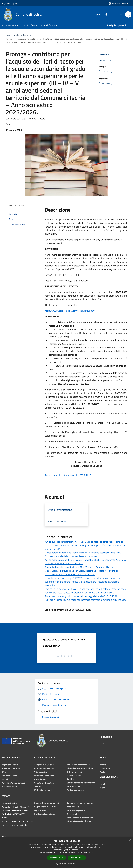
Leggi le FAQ (40, 810)
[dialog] (66, 853)
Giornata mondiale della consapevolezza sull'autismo (71, 556)
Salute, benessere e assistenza (81, 783)
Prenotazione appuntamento (47, 803)
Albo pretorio (73, 807)
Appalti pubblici (41, 779)
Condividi (105, 55)
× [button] (130, 840)
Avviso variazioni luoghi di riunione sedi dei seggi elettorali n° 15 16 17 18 (81, 596)
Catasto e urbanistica (44, 783)
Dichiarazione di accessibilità (80, 818)
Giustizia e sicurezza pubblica (80, 768)
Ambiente (71, 779)
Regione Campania (10, 3)
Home (7, 35)
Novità (17, 35)
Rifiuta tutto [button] (77, 858)
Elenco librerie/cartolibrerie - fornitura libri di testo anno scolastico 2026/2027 (83, 553)
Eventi (103, 788)
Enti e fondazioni (9, 776)
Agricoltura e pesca (76, 790)
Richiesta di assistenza (45, 814)
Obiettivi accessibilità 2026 (79, 821)
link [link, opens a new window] (92, 852)
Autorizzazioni (73, 786)
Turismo (38, 786)
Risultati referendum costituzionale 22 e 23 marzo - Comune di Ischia (79, 567)
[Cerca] (128, 14)
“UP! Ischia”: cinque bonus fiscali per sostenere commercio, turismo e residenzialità (85, 600)
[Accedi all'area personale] (118, 3)
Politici (5, 779)
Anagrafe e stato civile (44, 765)
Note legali (72, 814)
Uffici (4, 772)
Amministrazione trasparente (80, 803)
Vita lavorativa (41, 772)
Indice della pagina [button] (16, 206)
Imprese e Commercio (44, 776)
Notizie (103, 765)
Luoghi (103, 784)
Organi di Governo (10, 765)
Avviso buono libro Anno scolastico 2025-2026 (68, 475)
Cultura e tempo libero (44, 768)
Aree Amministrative (11, 768)
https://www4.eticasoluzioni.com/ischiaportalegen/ (70, 311)
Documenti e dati (9, 786)
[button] (66, 864)
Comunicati (105, 768)
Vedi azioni (106, 60)
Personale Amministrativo (13, 783)
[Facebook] (105, 14)
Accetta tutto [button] (56, 858)
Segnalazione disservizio (45, 807)
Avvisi (25, 35)
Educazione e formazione (78, 765)
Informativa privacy (76, 810)
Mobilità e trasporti (43, 790)
